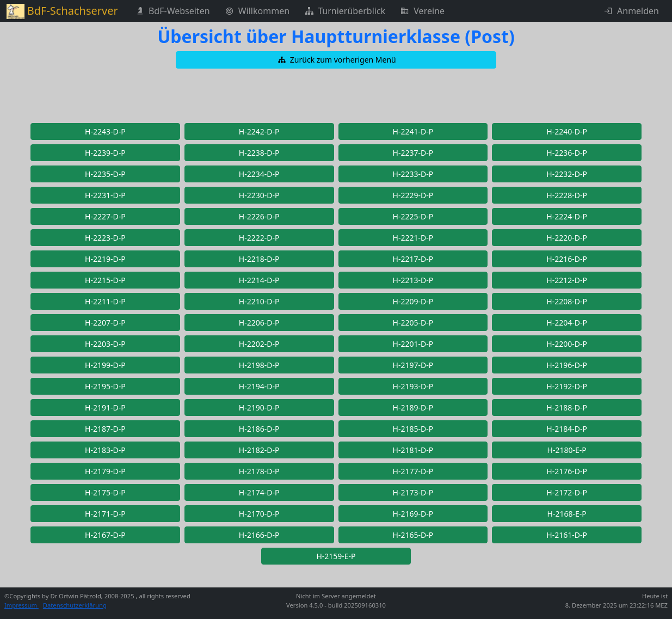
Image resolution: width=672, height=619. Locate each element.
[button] (336, 60)
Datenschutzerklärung (75, 605)
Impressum (21, 605)
